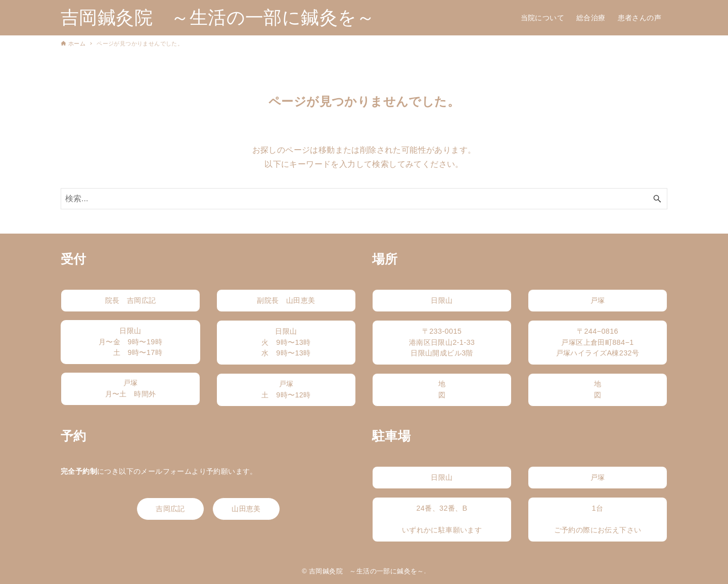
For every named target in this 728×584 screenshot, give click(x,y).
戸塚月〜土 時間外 (138, 388)
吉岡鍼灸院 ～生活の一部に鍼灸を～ (218, 17)
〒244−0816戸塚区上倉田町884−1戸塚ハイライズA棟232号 (598, 342)
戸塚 (598, 300)
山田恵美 (246, 509)
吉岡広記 (170, 509)
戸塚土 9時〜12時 (286, 389)
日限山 (442, 300)
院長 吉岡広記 (131, 300)
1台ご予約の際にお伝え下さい (598, 519)
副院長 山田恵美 (286, 300)
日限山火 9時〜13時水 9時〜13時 (286, 342)
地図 (442, 389)
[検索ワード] (364, 199)
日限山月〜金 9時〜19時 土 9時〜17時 (130, 342)
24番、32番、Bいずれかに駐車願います (442, 519)
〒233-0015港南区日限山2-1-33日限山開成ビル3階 (442, 342)
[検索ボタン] (657, 199)
